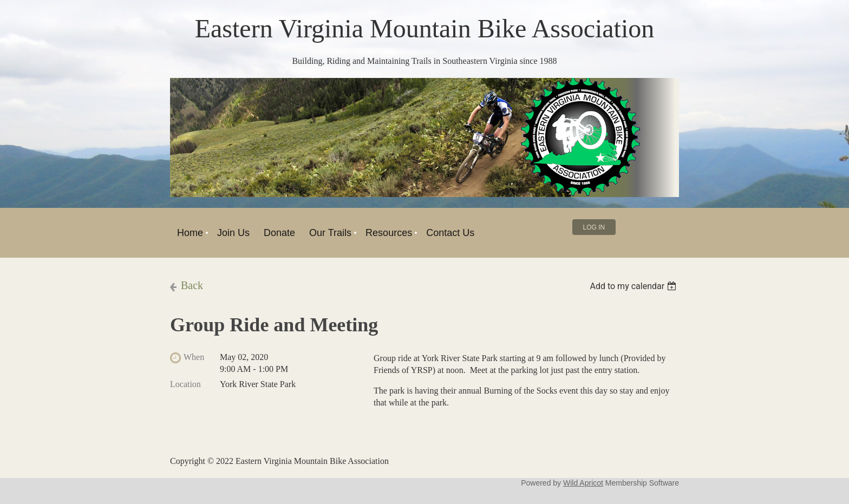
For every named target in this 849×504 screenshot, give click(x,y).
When (194, 357)
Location (185, 384)
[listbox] (634, 286)
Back (192, 285)
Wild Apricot (583, 483)
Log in (594, 227)
